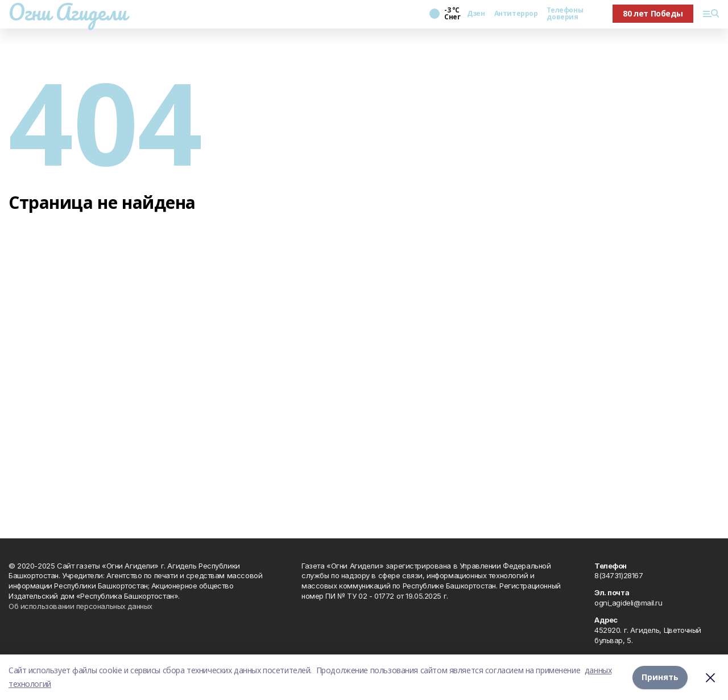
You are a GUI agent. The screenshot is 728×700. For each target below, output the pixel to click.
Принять (660, 677)
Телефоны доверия (565, 14)
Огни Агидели (68, 12)
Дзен (476, 14)
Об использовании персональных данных (80, 606)
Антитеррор (516, 14)
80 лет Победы (653, 13)
